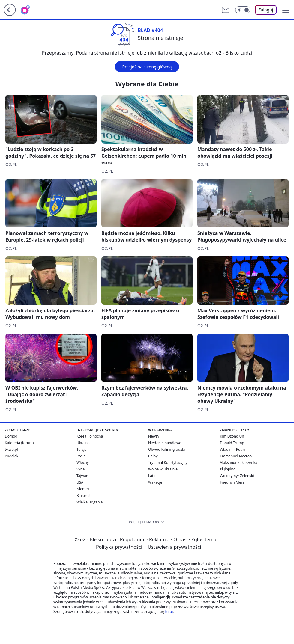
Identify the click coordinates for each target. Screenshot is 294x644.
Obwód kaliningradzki (166, 449)
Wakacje (155, 482)
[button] (286, 10)
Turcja (82, 449)
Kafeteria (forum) (19, 443)
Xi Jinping (228, 469)
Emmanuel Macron (236, 456)
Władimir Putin (232, 449)
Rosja (81, 456)
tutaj (169, 611)
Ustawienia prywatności (173, 547)
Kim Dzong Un (232, 436)
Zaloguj (266, 10)
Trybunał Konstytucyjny (168, 463)
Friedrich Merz (232, 482)
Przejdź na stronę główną (147, 67)
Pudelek (12, 456)
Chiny (153, 456)
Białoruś (83, 496)
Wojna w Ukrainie (163, 469)
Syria (81, 469)
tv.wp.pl (11, 449)
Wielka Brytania (90, 502)
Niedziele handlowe (165, 443)
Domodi (12, 436)
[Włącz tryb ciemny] (243, 10)
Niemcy (83, 489)
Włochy (83, 463)
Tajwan (82, 476)
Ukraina (83, 443)
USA (80, 482)
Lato (152, 476)
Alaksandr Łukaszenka (239, 463)
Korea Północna (90, 436)
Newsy (154, 436)
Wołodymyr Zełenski (237, 476)
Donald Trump (232, 443)
